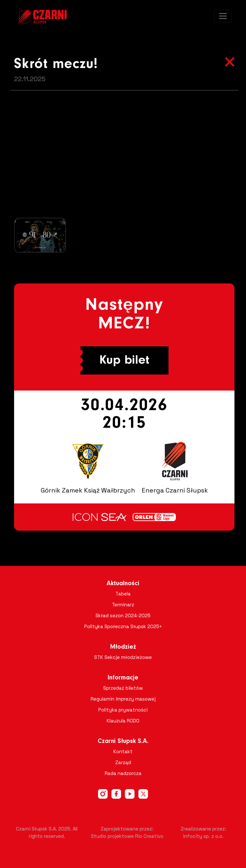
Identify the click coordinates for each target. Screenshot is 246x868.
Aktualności (123, 584)
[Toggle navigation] (223, 16)
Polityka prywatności (123, 710)
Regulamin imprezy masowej (123, 699)
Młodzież (123, 647)
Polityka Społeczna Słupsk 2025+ (123, 626)
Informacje (123, 678)
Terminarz (123, 605)
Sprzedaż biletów (123, 688)
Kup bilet (124, 360)
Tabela (123, 594)
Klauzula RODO (123, 721)
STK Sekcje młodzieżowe (123, 657)
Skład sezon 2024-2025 (123, 615)
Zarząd (123, 762)
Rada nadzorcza (123, 773)
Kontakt (123, 751)
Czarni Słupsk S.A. (123, 741)
